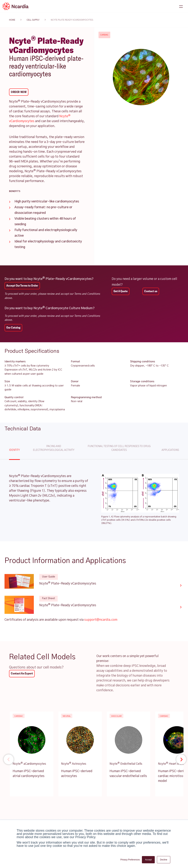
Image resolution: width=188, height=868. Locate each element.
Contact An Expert (22, 673)
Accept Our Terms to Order (22, 286)
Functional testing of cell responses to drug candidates (119, 448)
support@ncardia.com (101, 620)
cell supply (33, 20)
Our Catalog (13, 328)
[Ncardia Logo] (16, 6)
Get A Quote (121, 291)
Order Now (19, 92)
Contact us (151, 291)
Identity (14, 450)
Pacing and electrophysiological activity (54, 448)
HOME (12, 20)
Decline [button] (164, 860)
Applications (170, 450)
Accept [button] (148, 860)
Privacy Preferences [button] (130, 860)
